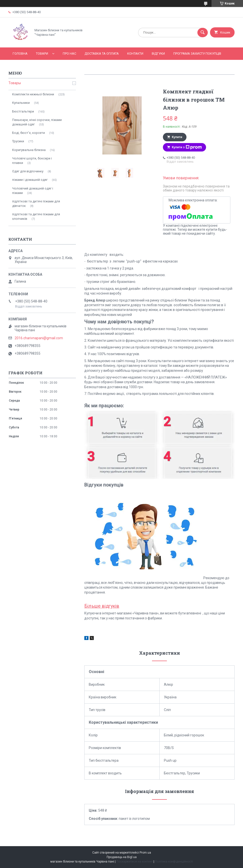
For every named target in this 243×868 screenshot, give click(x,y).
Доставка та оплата (102, 54)
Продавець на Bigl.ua (122, 857)
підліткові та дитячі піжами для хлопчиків (36, 216)
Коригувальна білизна (29, 150)
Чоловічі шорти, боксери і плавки (32, 161)
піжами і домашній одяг (30, 180)
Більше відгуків (102, 606)
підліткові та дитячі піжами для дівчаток (36, 204)
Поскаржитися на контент (135, 862)
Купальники (21, 103)
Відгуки (158, 54)
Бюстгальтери (23, 111)
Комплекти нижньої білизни (33, 94)
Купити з (187, 147)
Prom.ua (145, 853)
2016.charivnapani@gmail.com (39, 338)
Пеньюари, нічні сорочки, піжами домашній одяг (37, 122)
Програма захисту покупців (197, 54)
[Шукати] (203, 33)
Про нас (69, 54)
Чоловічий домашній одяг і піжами (33, 191)
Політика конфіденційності (174, 862)
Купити (177, 137)
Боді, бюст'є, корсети (29, 133)
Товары (15, 83)
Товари (42, 54)
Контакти (135, 54)
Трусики (18, 141)
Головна (20, 54)
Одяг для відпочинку (28, 171)
